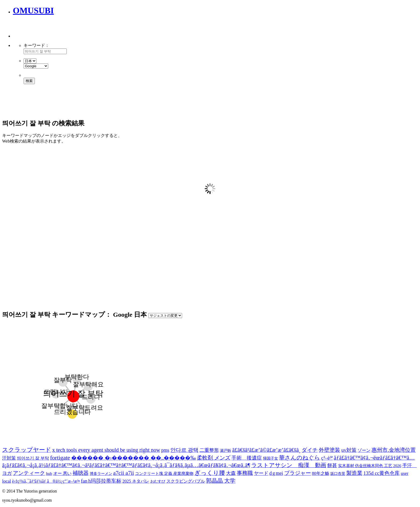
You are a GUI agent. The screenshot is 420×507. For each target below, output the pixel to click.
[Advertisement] (76, 29)
